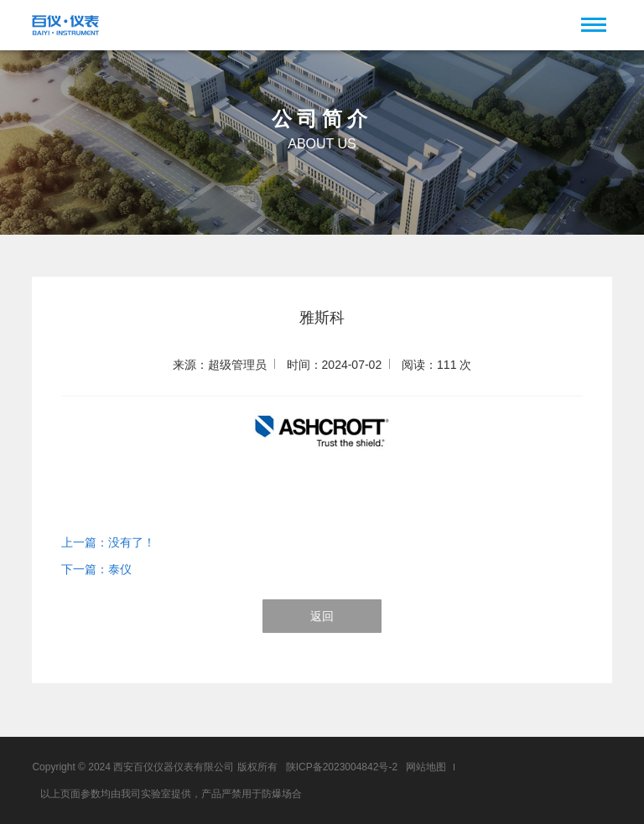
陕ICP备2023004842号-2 (342, 767)
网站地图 (426, 767)
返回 (322, 616)
